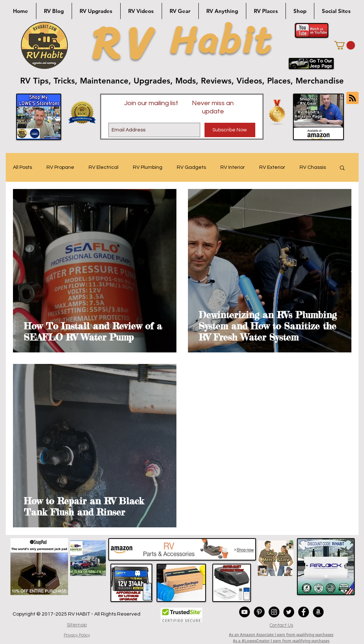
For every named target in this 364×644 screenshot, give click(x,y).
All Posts (23, 167)
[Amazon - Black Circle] (318, 612)
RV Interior (233, 167)
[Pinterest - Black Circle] (259, 612)
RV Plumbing (148, 167)
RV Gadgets (191, 167)
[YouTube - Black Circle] (244, 612)
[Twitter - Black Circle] (289, 612)
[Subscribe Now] (230, 130)
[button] (345, 45)
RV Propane (60, 167)
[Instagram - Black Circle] (274, 612)
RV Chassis (313, 167)
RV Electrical (104, 167)
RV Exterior (272, 167)
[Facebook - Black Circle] (304, 612)
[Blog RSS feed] (352, 98)
